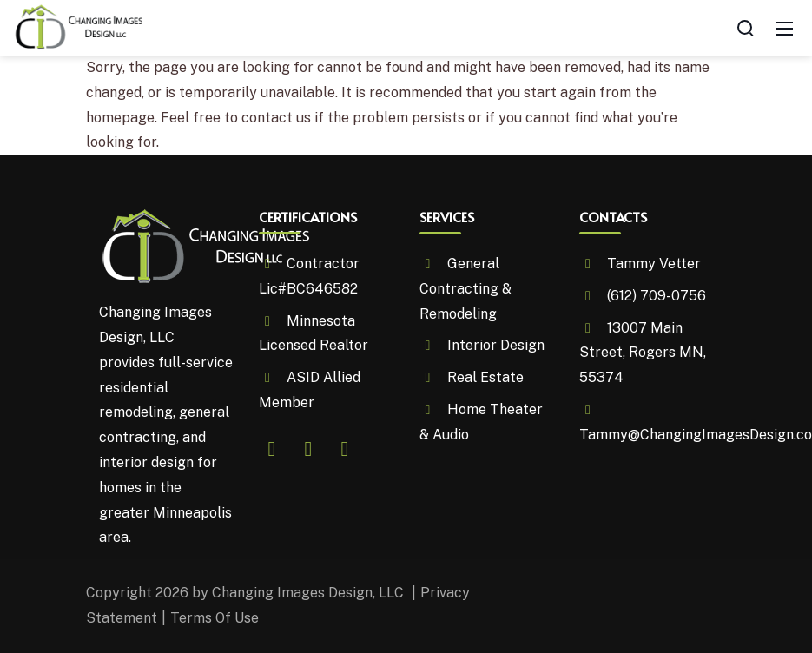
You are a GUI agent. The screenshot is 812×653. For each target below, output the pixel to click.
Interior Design (496, 345)
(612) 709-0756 (657, 296)
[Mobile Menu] (784, 28)
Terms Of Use (215, 618)
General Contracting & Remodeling (465, 289)
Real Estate (485, 377)
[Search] (745, 28)
